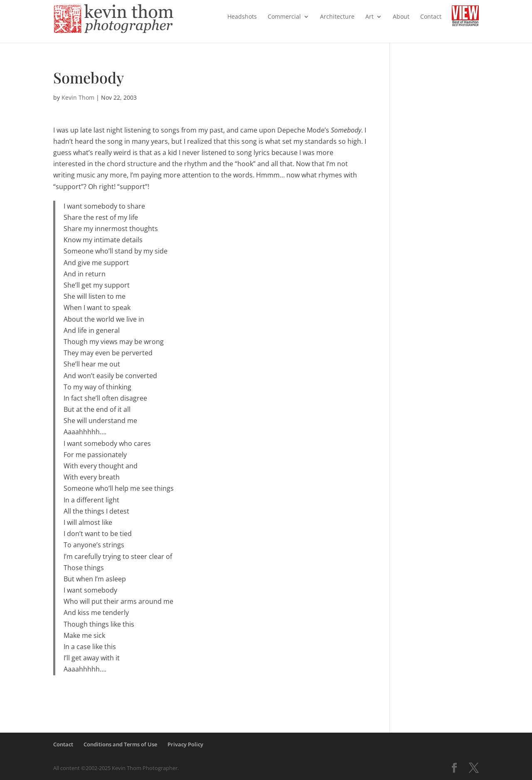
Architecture (337, 17)
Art (369, 17)
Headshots (242, 17)
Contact (431, 17)
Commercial (284, 17)
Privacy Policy (185, 744)
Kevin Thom (78, 97)
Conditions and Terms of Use (120, 744)
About (401, 17)
